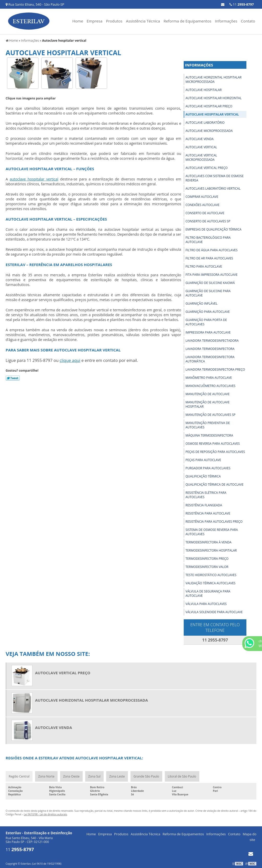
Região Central (19, 776)
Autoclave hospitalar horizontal (214, 98)
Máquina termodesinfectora (209, 435)
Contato (248, 21)
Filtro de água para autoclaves (212, 250)
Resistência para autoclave (208, 513)
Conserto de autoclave (205, 213)
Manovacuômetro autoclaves (210, 386)
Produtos (114, 21)
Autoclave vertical (201, 147)
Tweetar (13, 378)
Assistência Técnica (143, 21)
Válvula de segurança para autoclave (208, 593)
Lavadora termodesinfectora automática (210, 359)
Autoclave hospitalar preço (209, 106)
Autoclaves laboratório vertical (213, 189)
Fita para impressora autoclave (211, 275)
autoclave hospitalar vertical (34, 179)
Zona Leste (117, 776)
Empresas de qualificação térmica (214, 229)
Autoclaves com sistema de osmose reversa (215, 178)
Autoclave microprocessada (209, 131)
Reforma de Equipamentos (187, 21)
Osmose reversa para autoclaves (213, 444)
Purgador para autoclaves (208, 468)
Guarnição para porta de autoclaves (206, 322)
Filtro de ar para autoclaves (209, 258)
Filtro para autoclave (204, 266)
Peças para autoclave (203, 460)
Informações (226, 21)
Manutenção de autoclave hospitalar (208, 404)
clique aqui (70, 360)
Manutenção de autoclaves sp (211, 415)
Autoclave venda (200, 139)
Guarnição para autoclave (208, 312)
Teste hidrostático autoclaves (211, 575)
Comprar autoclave (202, 197)
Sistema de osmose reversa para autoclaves (212, 532)
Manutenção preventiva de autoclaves (208, 425)
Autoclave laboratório (205, 123)
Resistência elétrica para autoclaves (206, 495)
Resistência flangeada (204, 505)
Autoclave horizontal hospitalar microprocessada (214, 79)
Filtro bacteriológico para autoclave (208, 240)
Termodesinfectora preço (207, 559)
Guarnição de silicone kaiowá (210, 283)
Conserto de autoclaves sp (208, 221)
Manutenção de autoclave (208, 394)
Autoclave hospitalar (204, 90)
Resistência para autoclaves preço (214, 522)
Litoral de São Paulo (182, 776)
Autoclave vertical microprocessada (201, 157)
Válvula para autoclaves (206, 604)
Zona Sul (94, 776)
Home (78, 21)
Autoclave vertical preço (207, 168)
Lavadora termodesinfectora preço (215, 369)
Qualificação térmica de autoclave (215, 484)
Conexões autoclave (203, 205)
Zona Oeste (71, 776)
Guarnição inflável (201, 304)
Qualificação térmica (203, 476)
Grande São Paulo (146, 776)
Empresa (95, 21)
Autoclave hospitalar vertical (212, 114)
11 (242, 4)
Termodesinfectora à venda (208, 542)
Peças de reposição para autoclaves (215, 452)
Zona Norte (46, 776)
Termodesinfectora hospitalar (211, 550)
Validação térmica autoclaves (210, 583)
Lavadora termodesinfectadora (212, 341)
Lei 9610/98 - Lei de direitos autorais (45, 814)
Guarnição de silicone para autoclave (208, 293)
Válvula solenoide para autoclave (214, 612)
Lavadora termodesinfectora (210, 349)
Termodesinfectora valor (207, 567)
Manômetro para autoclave (209, 378)
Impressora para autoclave (208, 332)
